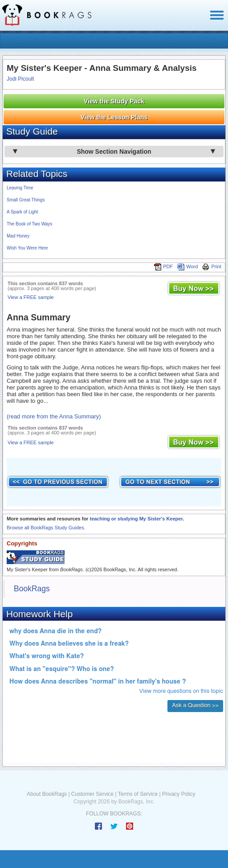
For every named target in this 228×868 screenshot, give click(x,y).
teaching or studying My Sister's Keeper (136, 519)
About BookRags (47, 794)
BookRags (32, 589)
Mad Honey (18, 236)
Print (212, 266)
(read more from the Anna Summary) (54, 416)
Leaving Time (20, 188)
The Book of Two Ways (29, 224)
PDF (163, 266)
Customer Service (92, 794)
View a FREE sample (31, 297)
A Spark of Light (22, 212)
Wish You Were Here (27, 248)
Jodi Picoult (20, 79)
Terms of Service (138, 794)
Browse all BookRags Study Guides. (46, 528)
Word (187, 266)
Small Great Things (26, 200)
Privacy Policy (179, 794)
